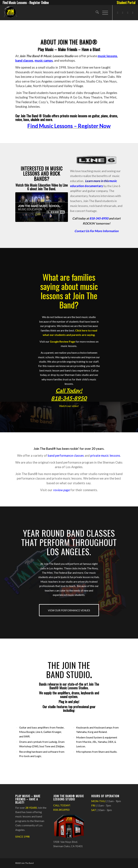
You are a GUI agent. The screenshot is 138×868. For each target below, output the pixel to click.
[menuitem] (125, 3)
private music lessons (105, 456)
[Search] (96, 13)
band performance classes (66, 456)
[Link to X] (128, 13)
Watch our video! (69, 406)
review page (61, 490)
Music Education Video (44, 185)
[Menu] (103, 13)
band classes (24, 61)
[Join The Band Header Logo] (10, 13)
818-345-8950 (99, 218)
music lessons (107, 56)
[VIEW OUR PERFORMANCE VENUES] (69, 610)
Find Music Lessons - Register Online (26, 3)
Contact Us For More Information (96, 231)
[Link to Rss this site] (133, 13)
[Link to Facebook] (118, 13)
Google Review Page (62, 341)
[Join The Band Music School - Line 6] (42, 207)
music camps (44, 61)
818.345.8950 (61, 810)
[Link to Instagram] (123, 13)
